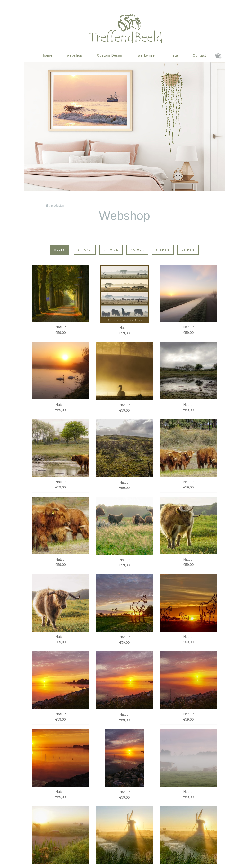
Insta (174, 55)
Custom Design (110, 55)
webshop (75, 55)
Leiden (188, 250)
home (48, 55)
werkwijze (146, 55)
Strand (85, 250)
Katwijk (111, 250)
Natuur (137, 250)
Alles (60, 250)
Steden (163, 250)
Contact (199, 55)
